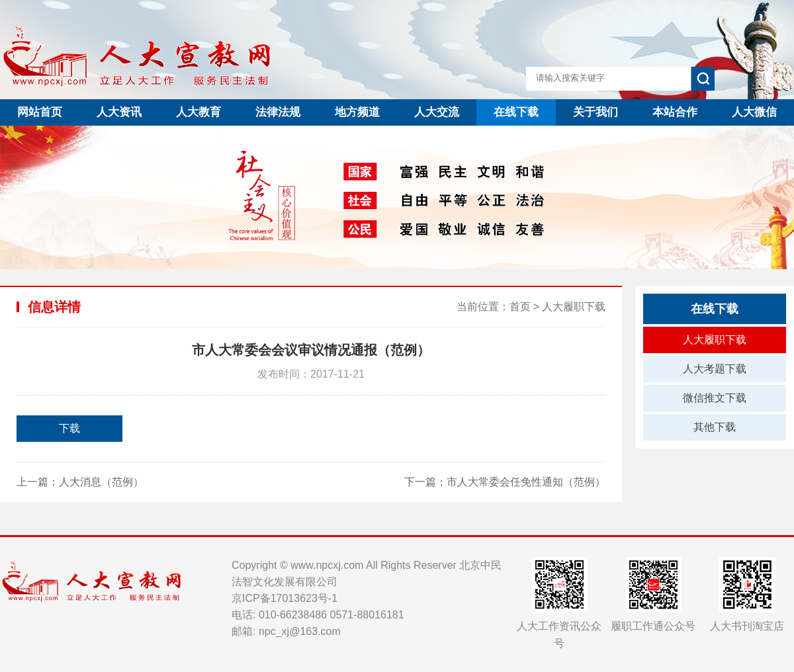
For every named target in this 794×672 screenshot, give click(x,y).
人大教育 (198, 112)
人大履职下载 (574, 307)
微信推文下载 (715, 398)
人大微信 (754, 112)
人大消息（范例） (101, 482)
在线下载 (516, 112)
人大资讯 (119, 112)
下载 (69, 428)
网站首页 (40, 112)
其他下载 (715, 427)
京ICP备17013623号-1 (285, 598)
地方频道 (357, 112)
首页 (520, 307)
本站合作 (675, 112)
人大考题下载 (715, 369)
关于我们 (595, 112)
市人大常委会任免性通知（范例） (526, 482)
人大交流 (437, 112)
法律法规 (278, 112)
